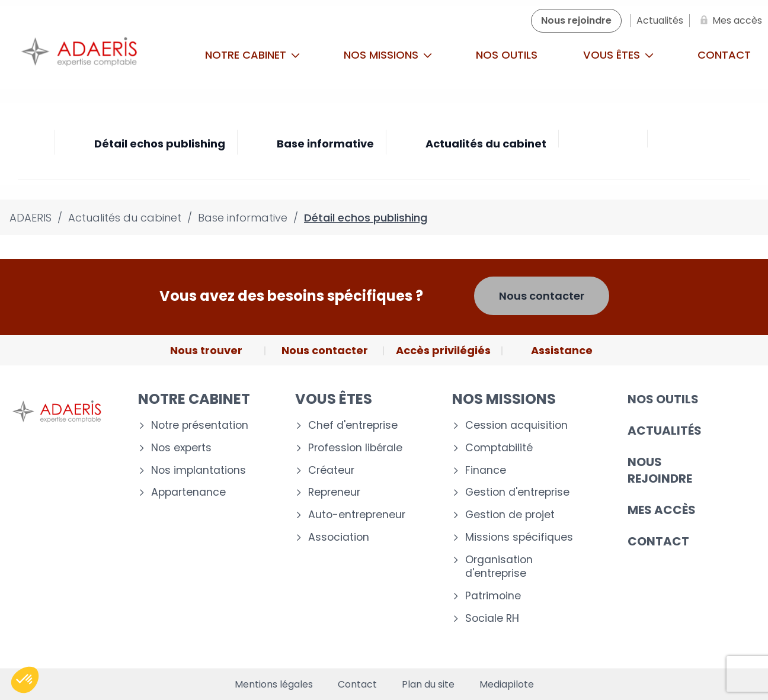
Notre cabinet (252, 55)
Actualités (665, 431)
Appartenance (188, 492)
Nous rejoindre (660, 470)
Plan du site (428, 685)
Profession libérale (355, 448)
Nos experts (181, 448)
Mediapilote (507, 685)
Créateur (331, 471)
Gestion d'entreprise (517, 492)
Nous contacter (542, 296)
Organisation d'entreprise (499, 567)
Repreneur (334, 492)
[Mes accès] (729, 21)
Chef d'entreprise (353, 426)
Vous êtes (618, 55)
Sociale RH (492, 619)
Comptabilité (499, 448)
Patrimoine (493, 596)
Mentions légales (274, 685)
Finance (486, 471)
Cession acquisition (516, 426)
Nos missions (388, 55)
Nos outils (507, 55)
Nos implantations (199, 471)
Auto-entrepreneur (357, 515)
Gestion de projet (510, 515)
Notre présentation (200, 426)
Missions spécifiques (519, 537)
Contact (658, 541)
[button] (25, 680)
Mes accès (662, 510)
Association (339, 537)
